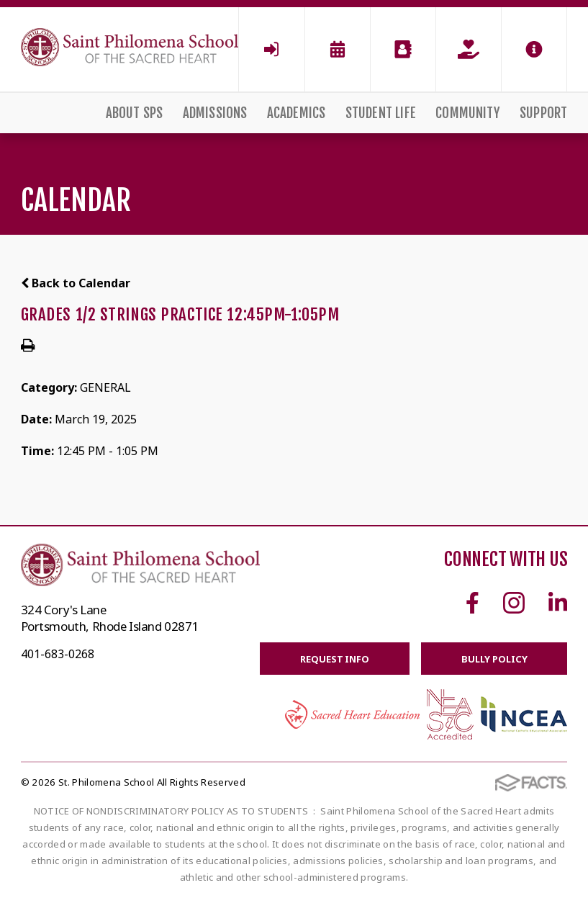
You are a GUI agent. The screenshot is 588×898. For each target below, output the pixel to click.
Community (468, 113)
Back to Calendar (76, 283)
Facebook (472, 603)
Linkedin (558, 603)
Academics (297, 113)
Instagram (514, 603)
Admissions (215, 113)
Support (543, 113)
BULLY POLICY (494, 659)
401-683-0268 (58, 654)
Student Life (381, 113)
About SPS (135, 113)
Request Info (334, 659)
